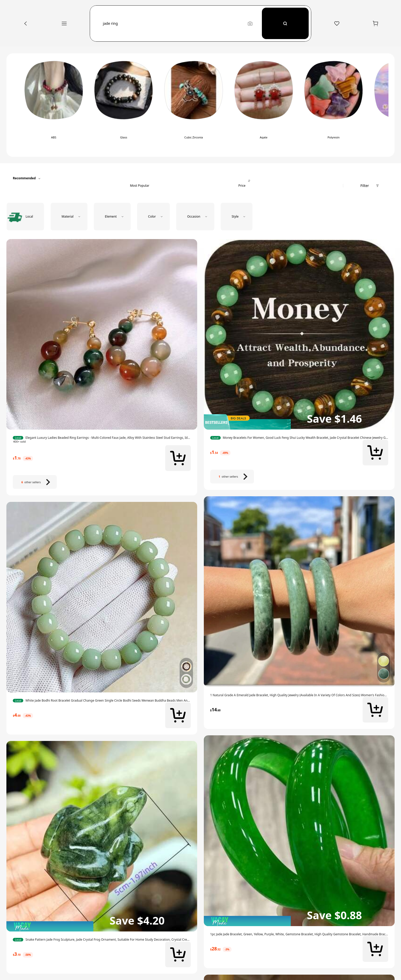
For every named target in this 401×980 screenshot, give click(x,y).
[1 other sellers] (232, 477)
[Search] (285, 23)
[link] (102, 438)
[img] (102, 926)
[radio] (25, 217)
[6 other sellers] (35, 482)
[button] (172, 23)
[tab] (140, 178)
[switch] (54, 105)
